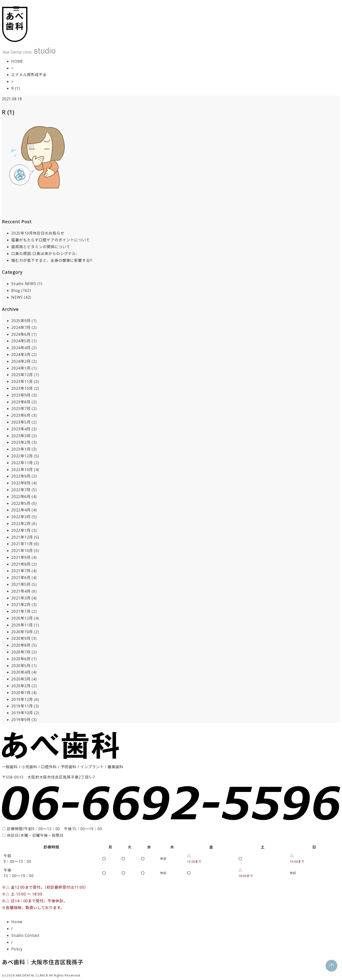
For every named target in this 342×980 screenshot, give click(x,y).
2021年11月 (22, 544)
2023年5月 (21, 422)
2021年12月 (22, 537)
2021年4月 (21, 591)
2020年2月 (21, 686)
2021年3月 (21, 598)
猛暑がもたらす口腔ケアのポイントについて (51, 240)
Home (17, 922)
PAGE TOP (331, 966)
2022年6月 (21, 497)
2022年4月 (21, 510)
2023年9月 (21, 395)
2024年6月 (21, 334)
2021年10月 (22, 551)
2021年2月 (21, 605)
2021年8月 (21, 564)
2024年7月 (21, 328)
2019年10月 (22, 713)
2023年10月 (22, 388)
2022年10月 (22, 470)
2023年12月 (22, 375)
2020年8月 (21, 645)
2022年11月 (22, 463)
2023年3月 (21, 436)
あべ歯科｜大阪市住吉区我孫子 (43, 962)
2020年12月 (22, 618)
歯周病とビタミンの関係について (41, 247)
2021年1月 (21, 611)
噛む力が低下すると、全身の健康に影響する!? (52, 260)
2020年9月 (21, 638)
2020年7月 (21, 652)
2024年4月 (21, 348)
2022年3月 (21, 517)
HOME (17, 61)
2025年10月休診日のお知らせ (38, 233)
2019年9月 (21, 720)
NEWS (17, 297)
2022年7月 (21, 490)
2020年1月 (21, 693)
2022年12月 (22, 456)
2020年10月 (22, 632)
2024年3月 (21, 355)
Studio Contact (25, 935)
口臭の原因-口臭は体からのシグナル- (44, 254)
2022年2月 (21, 524)
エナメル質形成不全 (29, 75)
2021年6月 (21, 578)
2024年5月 (21, 341)
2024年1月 (21, 368)
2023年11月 (22, 382)
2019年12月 (22, 699)
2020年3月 (21, 679)
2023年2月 (21, 442)
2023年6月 (21, 415)
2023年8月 (21, 402)
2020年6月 (21, 659)
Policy (17, 949)
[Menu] (16, 8)
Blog (16, 290)
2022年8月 (21, 483)
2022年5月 (21, 503)
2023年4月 (21, 429)
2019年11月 (22, 706)
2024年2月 (21, 361)
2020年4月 (21, 672)
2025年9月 (21, 321)
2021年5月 (21, 584)
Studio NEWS (24, 284)
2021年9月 (21, 557)
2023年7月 (21, 409)
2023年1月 (21, 449)
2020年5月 (21, 666)
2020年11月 (22, 625)
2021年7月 (21, 571)
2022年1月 (21, 530)
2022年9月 (21, 476)
